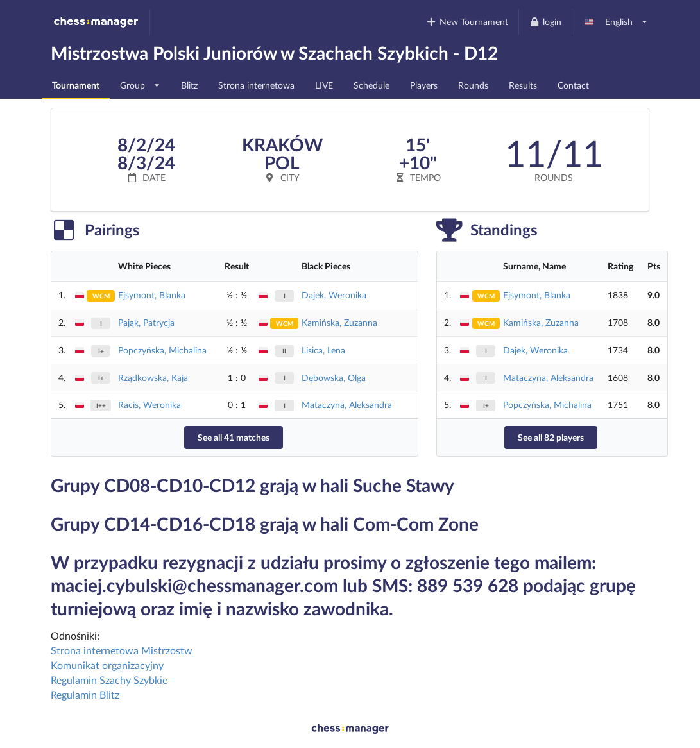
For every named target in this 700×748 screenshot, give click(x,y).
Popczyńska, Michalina (162, 350)
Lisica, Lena (323, 350)
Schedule (371, 85)
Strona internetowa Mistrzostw (122, 650)
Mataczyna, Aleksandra (347, 404)
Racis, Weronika (149, 404)
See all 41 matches (234, 437)
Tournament (76, 85)
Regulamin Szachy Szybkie (109, 680)
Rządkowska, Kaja (153, 378)
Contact (573, 85)
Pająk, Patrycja (146, 322)
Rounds (473, 85)
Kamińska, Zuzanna (339, 322)
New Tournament (467, 21)
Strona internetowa (256, 85)
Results (523, 85)
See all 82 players (551, 437)
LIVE (324, 85)
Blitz (189, 85)
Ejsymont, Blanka (152, 295)
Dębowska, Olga (334, 378)
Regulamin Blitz (85, 694)
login (545, 21)
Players (424, 85)
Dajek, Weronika (334, 295)
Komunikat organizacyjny (107, 665)
